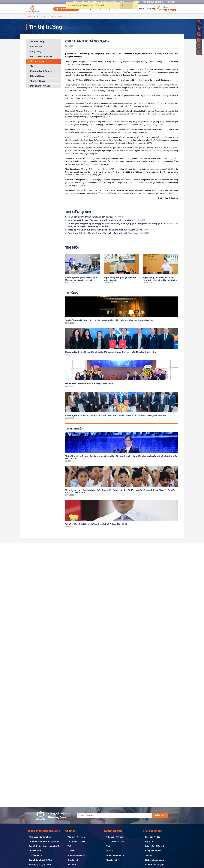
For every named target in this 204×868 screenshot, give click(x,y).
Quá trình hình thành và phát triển (44, 846)
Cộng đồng (36, 52)
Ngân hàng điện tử (76, 855)
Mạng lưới (150, 841)
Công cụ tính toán (153, 851)
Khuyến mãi (118, 9)
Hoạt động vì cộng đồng (40, 864)
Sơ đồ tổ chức (35, 851)
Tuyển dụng (104, 9)
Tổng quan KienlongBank (40, 837)
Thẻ (69, 846)
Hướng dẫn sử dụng (154, 860)
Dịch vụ (71, 851)
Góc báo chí (36, 47)
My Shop (171, 2)
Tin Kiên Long (37, 42)
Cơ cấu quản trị (36, 855)
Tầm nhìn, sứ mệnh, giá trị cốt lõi (44, 841)
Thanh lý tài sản (38, 81)
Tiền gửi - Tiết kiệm (76, 837)
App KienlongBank (153, 2)
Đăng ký (160, 815)
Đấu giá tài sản (37, 76)
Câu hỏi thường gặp (154, 864)
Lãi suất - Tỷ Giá (153, 837)
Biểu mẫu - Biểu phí (154, 846)
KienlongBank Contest (41, 71)
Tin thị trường (37, 61)
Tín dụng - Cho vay (76, 841)
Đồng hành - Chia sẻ (40, 86)
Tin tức (129, 9)
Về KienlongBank (88, 9)
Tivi (32, 66)
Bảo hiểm (72, 864)
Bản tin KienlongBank (41, 56)
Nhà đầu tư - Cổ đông (145, 9)
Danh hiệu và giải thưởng (40, 860)
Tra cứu (149, 855)
